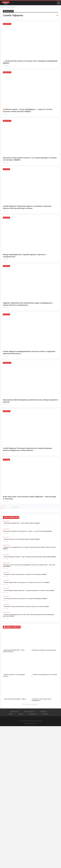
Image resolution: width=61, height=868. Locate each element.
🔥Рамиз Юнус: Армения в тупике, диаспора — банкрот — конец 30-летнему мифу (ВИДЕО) (27, 531)
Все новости (6, 169)
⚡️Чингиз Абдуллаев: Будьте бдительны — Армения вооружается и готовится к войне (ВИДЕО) (29, 590)
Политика (43, 712)
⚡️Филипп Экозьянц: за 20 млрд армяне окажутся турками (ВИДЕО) (21, 539)
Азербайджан (7, 411)
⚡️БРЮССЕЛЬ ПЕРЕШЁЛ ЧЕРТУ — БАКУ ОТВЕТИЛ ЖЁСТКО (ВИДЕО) (21, 523)
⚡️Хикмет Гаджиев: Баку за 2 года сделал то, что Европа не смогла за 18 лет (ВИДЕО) (26, 582)
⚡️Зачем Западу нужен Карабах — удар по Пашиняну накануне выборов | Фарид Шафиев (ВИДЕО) (29, 557)
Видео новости (7, 24)
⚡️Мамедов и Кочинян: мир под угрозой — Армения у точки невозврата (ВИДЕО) (25, 574)
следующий (16, 507)
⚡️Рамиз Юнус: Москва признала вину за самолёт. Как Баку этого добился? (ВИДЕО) (26, 606)
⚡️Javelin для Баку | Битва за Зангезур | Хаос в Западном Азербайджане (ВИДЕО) (25, 599)
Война (11, 714)
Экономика (33, 714)
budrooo (34, 723)
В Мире (21, 714)
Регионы (45, 714)
